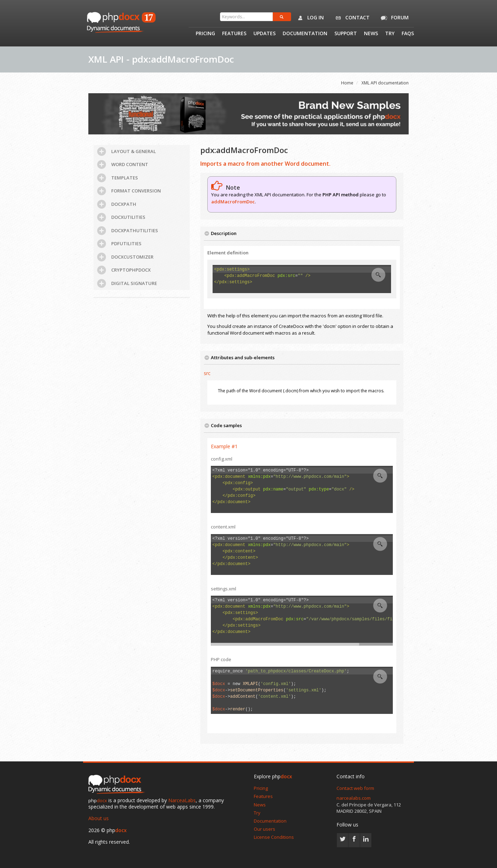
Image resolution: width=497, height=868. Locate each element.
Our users (265, 829)
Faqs (408, 34)
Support (346, 34)
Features (234, 34)
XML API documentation (385, 83)
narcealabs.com (354, 798)
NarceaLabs (182, 800)
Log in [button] (309, 18)
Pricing (205, 34)
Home (347, 83)
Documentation (305, 34)
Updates (265, 34)
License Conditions (274, 837)
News (371, 34)
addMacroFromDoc (233, 202)
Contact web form (355, 788)
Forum (394, 18)
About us (99, 818)
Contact (351, 18)
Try (390, 34)
